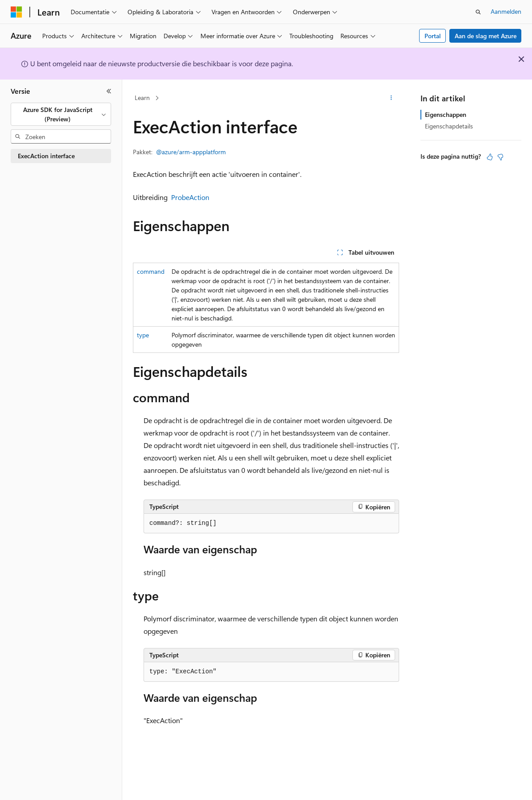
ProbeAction (190, 197)
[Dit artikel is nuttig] (490, 157)
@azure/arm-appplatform (191, 152)
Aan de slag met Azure (486, 36)
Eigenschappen (446, 114)
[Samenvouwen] (109, 91)
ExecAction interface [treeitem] (46, 156)
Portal (433, 36)
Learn (142, 98)
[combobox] (61, 114)
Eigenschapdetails (449, 126)
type (143, 335)
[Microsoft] (16, 12)
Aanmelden (506, 11)
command (151, 271)
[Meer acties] (391, 98)
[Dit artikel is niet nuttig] (500, 157)
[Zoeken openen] (478, 12)
